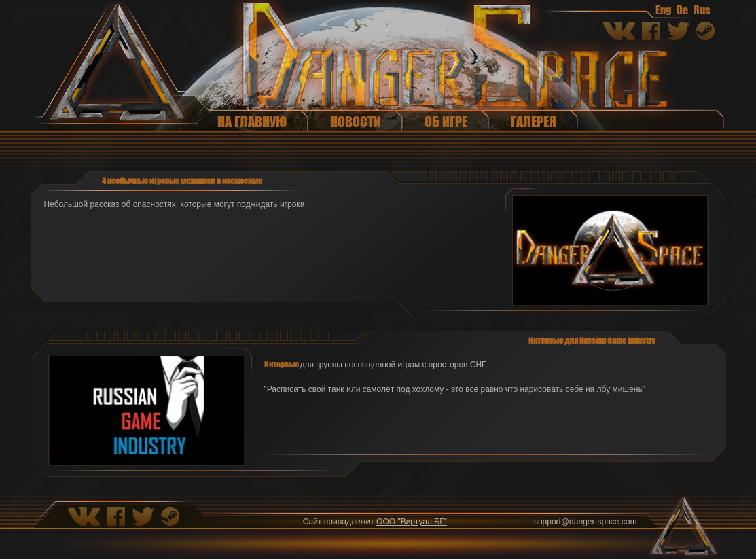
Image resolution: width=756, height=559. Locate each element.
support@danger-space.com (586, 522)
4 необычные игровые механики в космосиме (182, 181)
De (682, 10)
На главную (252, 121)
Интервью (282, 364)
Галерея (534, 121)
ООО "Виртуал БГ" (412, 522)
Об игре (446, 121)
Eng (663, 10)
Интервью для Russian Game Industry (592, 340)
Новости (356, 121)
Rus (702, 10)
